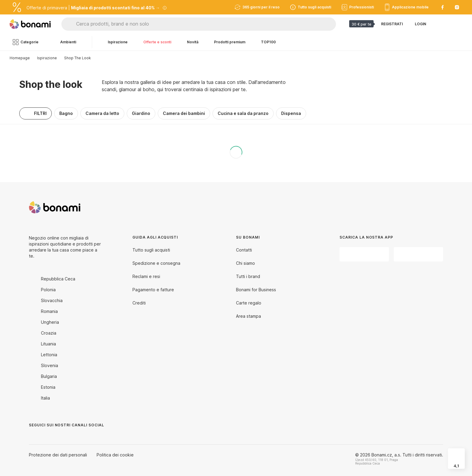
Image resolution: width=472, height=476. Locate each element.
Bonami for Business (256, 290)
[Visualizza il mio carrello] (455, 24)
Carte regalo (249, 303)
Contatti (244, 250)
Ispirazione (47, 58)
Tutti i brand (248, 276)
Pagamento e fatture (153, 290)
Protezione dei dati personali (58, 455)
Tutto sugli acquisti (151, 250)
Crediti (139, 303)
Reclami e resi (146, 276)
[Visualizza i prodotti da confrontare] (441, 24)
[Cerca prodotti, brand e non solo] (206, 24)
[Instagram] (48, 437)
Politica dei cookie (115, 455)
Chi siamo (245, 263)
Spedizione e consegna (156, 263)
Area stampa (248, 316)
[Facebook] (34, 437)
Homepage (20, 58)
